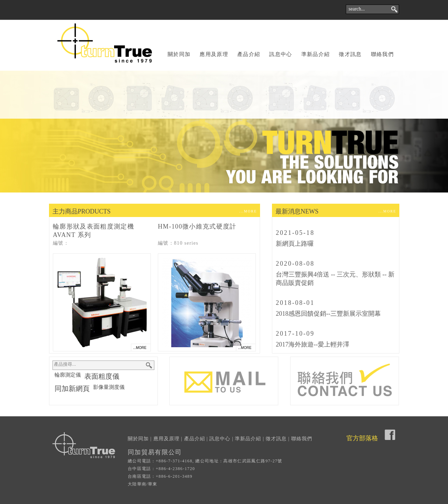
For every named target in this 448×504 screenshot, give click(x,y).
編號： (61, 243)
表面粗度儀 (102, 376)
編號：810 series (178, 243)
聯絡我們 (382, 54)
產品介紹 (249, 54)
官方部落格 (362, 438)
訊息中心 (281, 54)
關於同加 (179, 54)
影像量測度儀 (109, 387)
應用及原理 (214, 54)
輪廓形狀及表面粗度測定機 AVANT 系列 (93, 231)
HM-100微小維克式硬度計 (197, 226)
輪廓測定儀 (68, 375)
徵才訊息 (350, 54)
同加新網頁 (72, 388)
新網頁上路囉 (295, 244)
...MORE (248, 211)
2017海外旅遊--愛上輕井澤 (313, 344)
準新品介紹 (316, 54)
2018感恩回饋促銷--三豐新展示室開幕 (328, 314)
